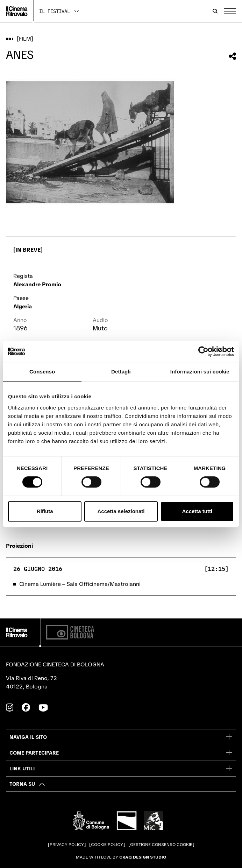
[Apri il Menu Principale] (230, 11)
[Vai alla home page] (17, 11)
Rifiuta (45, 511)
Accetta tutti (197, 511)
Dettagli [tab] (121, 372)
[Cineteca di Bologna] (70, 632)
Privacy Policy (67, 845)
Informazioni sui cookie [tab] (200, 372)
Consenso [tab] (42, 372)
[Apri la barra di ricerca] (215, 11)
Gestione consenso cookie (161, 845)
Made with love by (121, 857)
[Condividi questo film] (232, 56)
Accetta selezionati (121, 511)
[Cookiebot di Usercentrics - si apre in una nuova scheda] (203, 351)
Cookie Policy (107, 845)
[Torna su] (27, 784)
